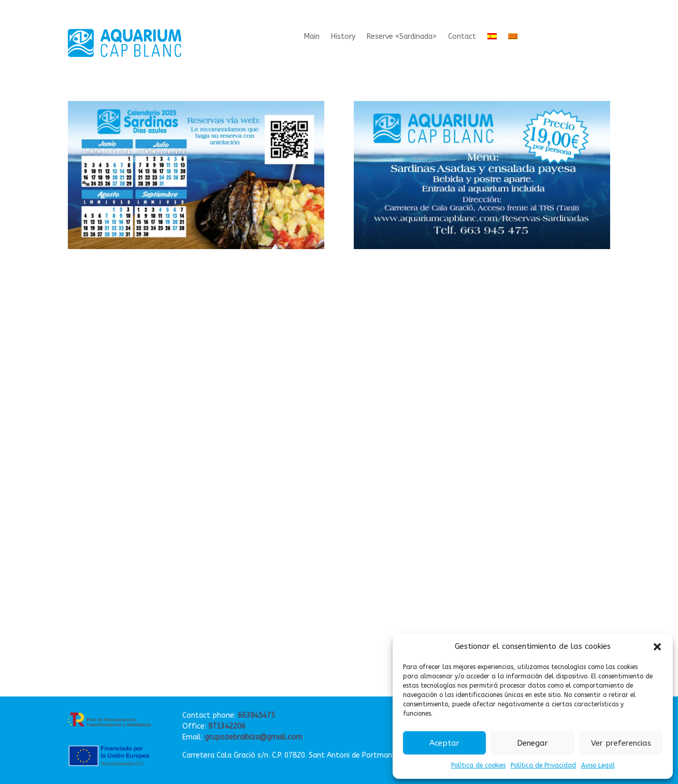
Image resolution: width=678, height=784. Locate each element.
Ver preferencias (621, 743)
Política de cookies (478, 765)
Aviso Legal (598, 765)
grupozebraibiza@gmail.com (254, 737)
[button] (657, 647)
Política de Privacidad (543, 765)
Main (312, 37)
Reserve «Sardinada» (402, 37)
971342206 (227, 726)
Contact (462, 37)
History (343, 37)
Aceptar (444, 743)
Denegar (532, 743)
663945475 (256, 715)
